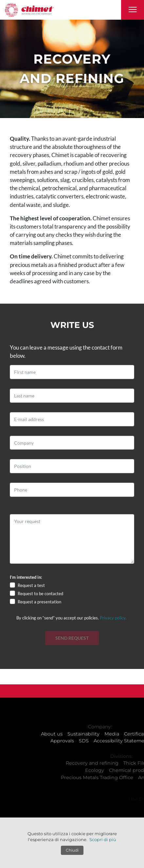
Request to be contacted (40, 594)
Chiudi (72, 850)
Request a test (31, 585)
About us (73, 734)
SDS (105, 741)
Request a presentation (39, 602)
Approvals (84, 741)
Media (133, 734)
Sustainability (105, 734)
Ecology (127, 770)
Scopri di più (103, 839)
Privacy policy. (113, 618)
